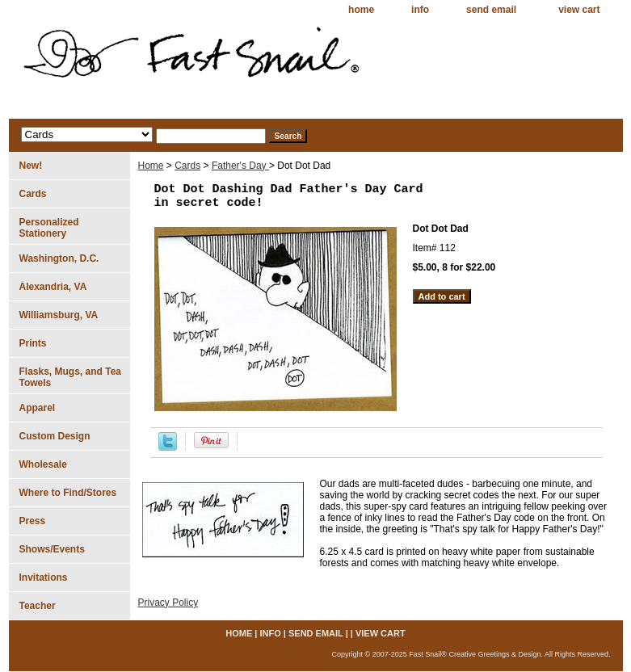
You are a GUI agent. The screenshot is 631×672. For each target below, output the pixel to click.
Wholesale (43, 464)
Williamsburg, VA (59, 315)
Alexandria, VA (53, 287)
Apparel (38, 408)
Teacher (38, 606)
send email (491, 10)
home (361, 10)
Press (33, 521)
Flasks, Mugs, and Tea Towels (70, 377)
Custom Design (55, 436)
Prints (33, 343)
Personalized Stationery (49, 228)
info (420, 10)
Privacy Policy (168, 603)
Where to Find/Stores (68, 493)
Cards (187, 166)
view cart (579, 10)
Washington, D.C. (59, 258)
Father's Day (240, 166)
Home (151, 166)
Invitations (44, 577)
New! (31, 166)
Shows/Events (52, 549)
